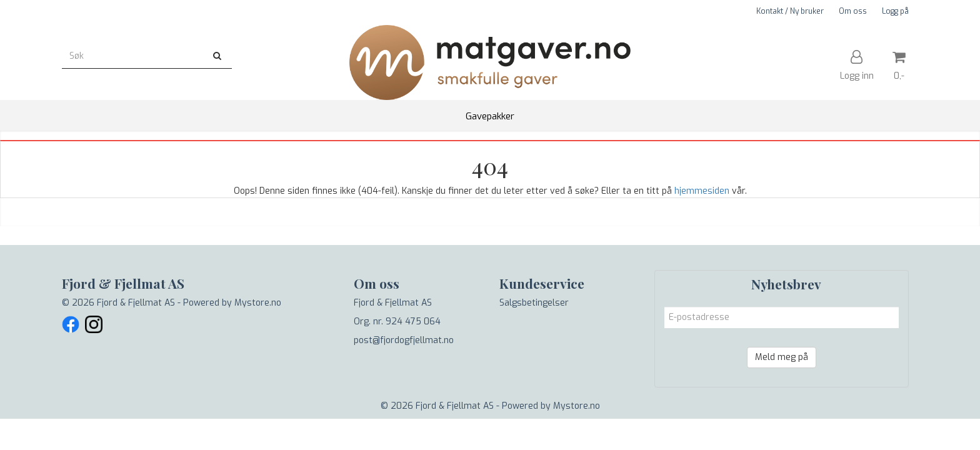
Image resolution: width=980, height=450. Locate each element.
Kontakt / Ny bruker (790, 11)
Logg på (895, 11)
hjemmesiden (702, 191)
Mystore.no (258, 303)
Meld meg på (782, 357)
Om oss (853, 11)
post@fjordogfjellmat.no (404, 340)
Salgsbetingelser (534, 303)
